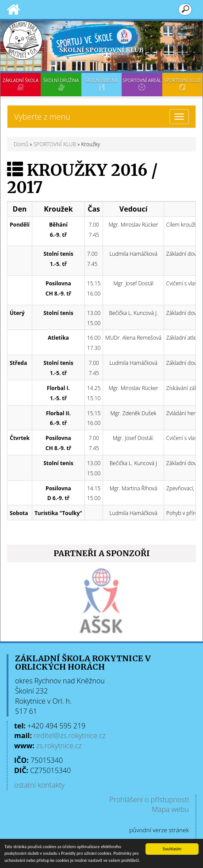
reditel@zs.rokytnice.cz (70, 735)
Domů (21, 144)
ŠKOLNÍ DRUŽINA (61, 84)
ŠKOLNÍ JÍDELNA (101, 84)
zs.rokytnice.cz (59, 746)
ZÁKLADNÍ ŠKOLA (21, 84)
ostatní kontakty (39, 785)
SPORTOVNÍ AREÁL (142, 84)
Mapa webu (170, 809)
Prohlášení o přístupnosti (149, 800)
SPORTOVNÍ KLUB (182, 84)
